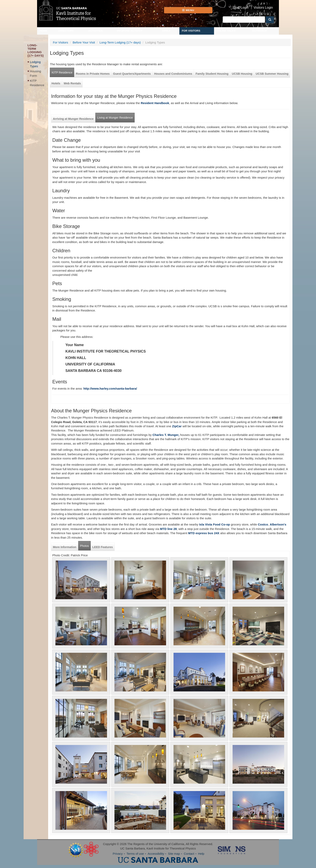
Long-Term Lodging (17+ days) (120, 42)
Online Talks (226, 31)
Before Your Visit (84, 42)
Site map (174, 854)
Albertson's (278, 524)
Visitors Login (263, 8)
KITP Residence (37, 83)
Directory (66, 31)
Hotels (56, 83)
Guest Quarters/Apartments (132, 74)
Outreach (260, 31)
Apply (166, 31)
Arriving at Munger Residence (73, 119)
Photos (84, 546)
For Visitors (191, 31)
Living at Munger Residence (115, 118)
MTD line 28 (168, 529)
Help (201, 854)
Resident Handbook (155, 103)
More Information (64, 547)
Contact (189, 854)
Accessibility (156, 854)
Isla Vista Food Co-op (214, 524)
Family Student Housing (212, 74)
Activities (96, 31)
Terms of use (135, 854)
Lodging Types (35, 64)
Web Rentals (72, 83)
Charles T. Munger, (166, 435)
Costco (263, 524)
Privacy (118, 854)
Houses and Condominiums (173, 74)
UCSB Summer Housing (272, 74)
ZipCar (177, 426)
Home (43, 31)
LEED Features (102, 547)
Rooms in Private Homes (93, 74)
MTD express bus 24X (204, 533)
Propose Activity (130, 31)
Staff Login (241, 8)
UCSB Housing (242, 74)
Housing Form (36, 73)
